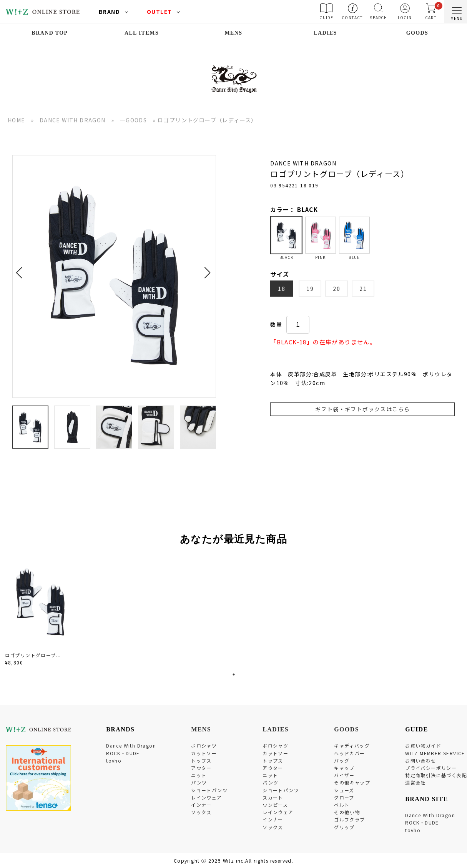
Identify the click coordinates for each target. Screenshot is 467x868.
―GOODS (133, 120)
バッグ (342, 760)
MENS (233, 33)
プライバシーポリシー (431, 768)
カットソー (204, 753)
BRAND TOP (50, 33)
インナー (201, 805)
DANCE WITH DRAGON (73, 120)
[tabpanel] (42, 612)
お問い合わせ (420, 760)
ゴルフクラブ (349, 819)
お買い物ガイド (423, 745)
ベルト (342, 805)
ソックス (201, 812)
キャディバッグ (352, 745)
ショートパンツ (209, 790)
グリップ (344, 827)
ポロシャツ (204, 745)
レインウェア (206, 797)
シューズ (344, 790)
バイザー (344, 775)
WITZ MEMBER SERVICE (435, 753)
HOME (17, 120)
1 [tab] (234, 674)
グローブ (344, 797)
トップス (201, 760)
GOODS (417, 33)
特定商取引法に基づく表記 (436, 775)
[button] (21, 268)
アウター (201, 768)
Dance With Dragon (131, 745)
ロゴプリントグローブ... (33, 655)
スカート (273, 797)
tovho (114, 760)
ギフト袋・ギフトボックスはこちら (362, 409)
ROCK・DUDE (123, 753)
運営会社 (415, 782)
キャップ (344, 768)
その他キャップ (352, 782)
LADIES (325, 33)
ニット (199, 775)
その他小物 (347, 812)
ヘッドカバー (349, 753)
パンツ (199, 782)
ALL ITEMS (142, 33)
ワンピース (275, 805)
